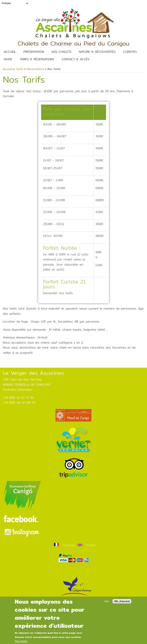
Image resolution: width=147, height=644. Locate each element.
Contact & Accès (76, 59)
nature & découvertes (97, 52)
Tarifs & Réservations (37, 59)
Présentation (34, 52)
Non (107, 606)
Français (64, 545)
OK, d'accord (122, 606)
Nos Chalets (62, 52)
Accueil (10, 52)
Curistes (130, 52)
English (87, 545)
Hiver (8, 59)
